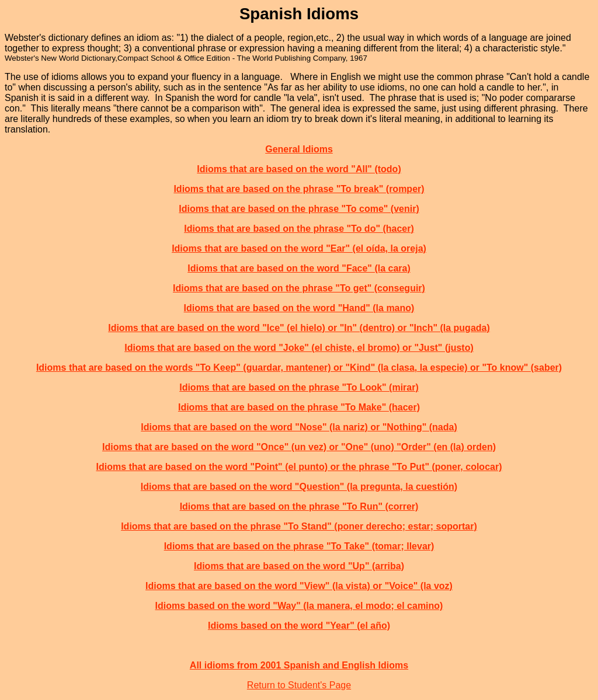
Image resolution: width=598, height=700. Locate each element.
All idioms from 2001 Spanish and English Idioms (299, 665)
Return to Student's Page (299, 685)
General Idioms (299, 149)
